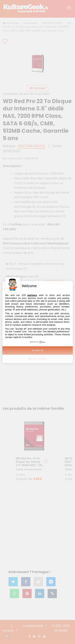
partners (32, 295)
